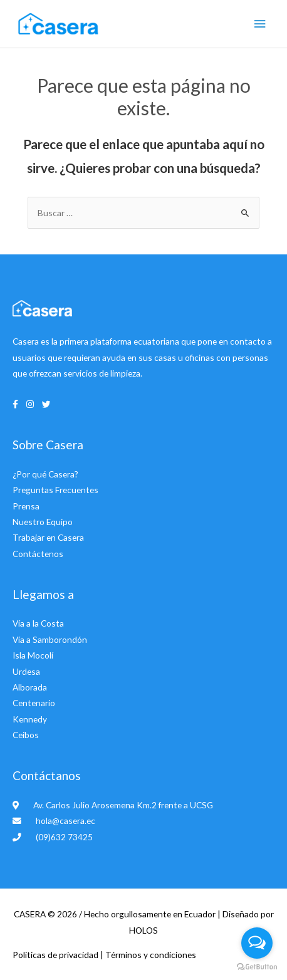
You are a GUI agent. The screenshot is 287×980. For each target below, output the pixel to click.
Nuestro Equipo (43, 522)
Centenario (34, 703)
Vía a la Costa (38, 623)
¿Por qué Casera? (45, 474)
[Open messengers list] (257, 943)
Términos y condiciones (151, 955)
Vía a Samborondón (50, 639)
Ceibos (26, 735)
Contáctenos (38, 554)
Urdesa (26, 671)
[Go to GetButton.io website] (257, 967)
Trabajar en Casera (48, 537)
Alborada (30, 687)
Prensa (26, 506)
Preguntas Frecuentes (55, 490)
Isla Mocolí (33, 655)
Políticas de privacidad (56, 955)
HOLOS (143, 930)
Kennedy (30, 719)
